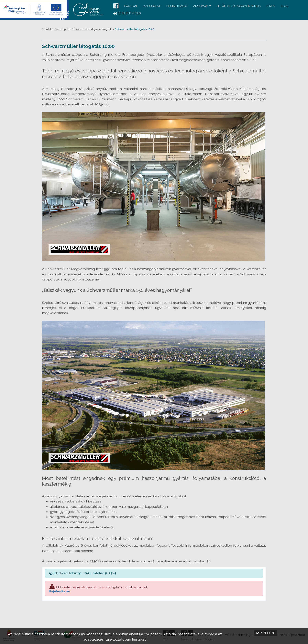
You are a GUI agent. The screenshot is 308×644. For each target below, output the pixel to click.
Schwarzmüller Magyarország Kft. (92, 29)
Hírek (271, 6)
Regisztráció (177, 6)
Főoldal (131, 6)
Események (61, 29)
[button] (116, 6)
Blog (285, 6)
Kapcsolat (152, 6)
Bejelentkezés (60, 591)
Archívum (201, 6)
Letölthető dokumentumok (239, 6)
